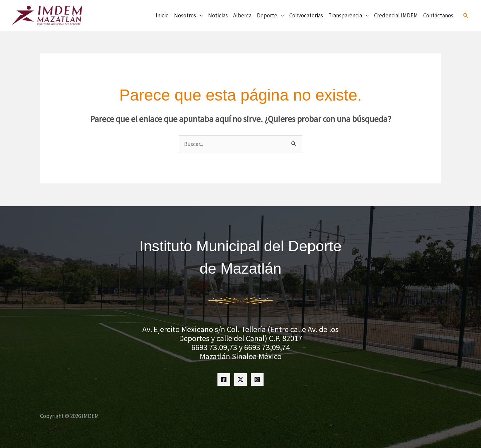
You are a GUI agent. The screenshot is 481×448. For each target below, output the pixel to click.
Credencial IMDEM (396, 15)
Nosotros (185, 15)
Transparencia (345, 15)
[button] (466, 15)
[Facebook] (224, 380)
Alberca (242, 15)
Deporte (267, 15)
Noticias (218, 15)
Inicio (162, 15)
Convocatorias (306, 15)
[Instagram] (257, 380)
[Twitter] (240, 380)
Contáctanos (438, 15)
